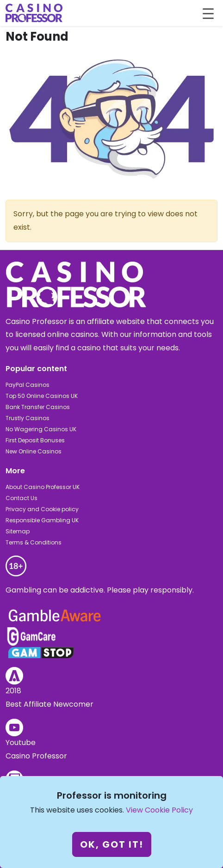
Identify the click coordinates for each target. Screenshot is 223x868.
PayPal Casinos (28, 385)
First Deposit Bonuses (35, 440)
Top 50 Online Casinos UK (42, 396)
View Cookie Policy (159, 810)
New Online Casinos (34, 451)
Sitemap (18, 531)
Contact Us (22, 498)
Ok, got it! (112, 844)
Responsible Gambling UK (42, 520)
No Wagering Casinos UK (41, 429)
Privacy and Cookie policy (42, 509)
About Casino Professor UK (43, 487)
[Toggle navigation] (208, 13)
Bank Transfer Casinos (38, 407)
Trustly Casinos (28, 418)
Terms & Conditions (34, 542)
